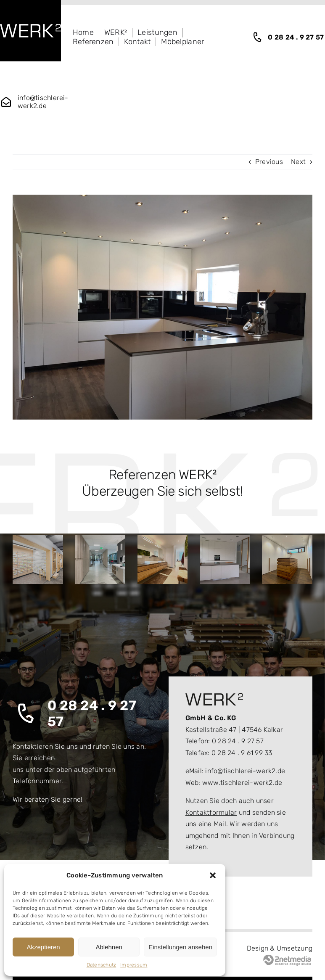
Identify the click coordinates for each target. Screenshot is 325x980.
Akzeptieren (43, 947)
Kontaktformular (211, 812)
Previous (269, 162)
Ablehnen (109, 947)
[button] (213, 875)
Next (298, 162)
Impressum (134, 965)
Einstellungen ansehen (180, 947)
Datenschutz (102, 965)
